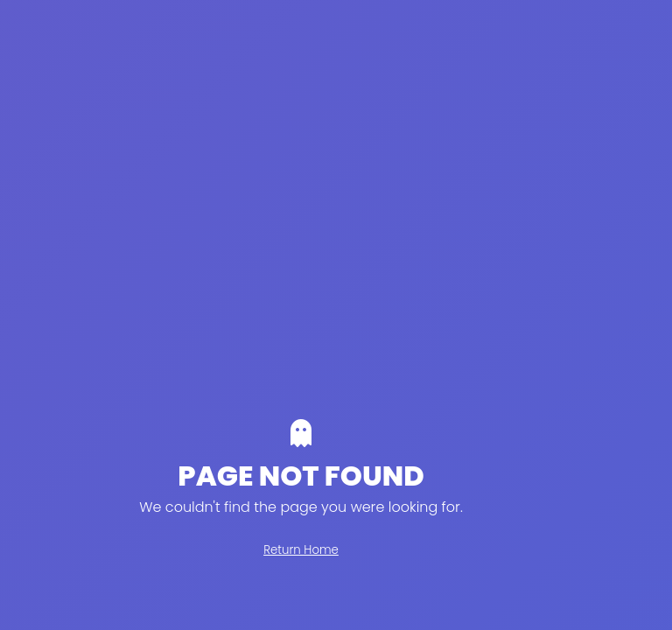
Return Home (301, 550)
